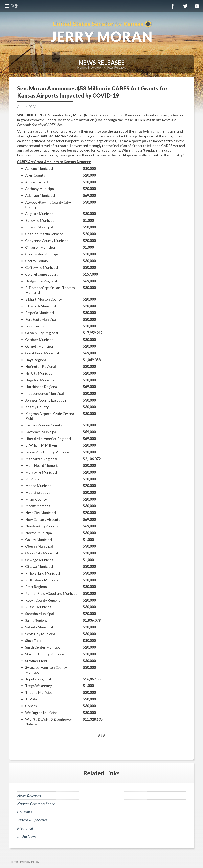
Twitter (185, 6)
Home (81, 67)
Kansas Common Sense (36, 804)
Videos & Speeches (32, 820)
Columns (24, 812)
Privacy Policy (30, 862)
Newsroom (96, 67)
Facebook (173, 6)
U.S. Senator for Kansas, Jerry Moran (101, 32)
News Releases (116, 67)
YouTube (197, 6)
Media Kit (25, 828)
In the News (27, 836)
